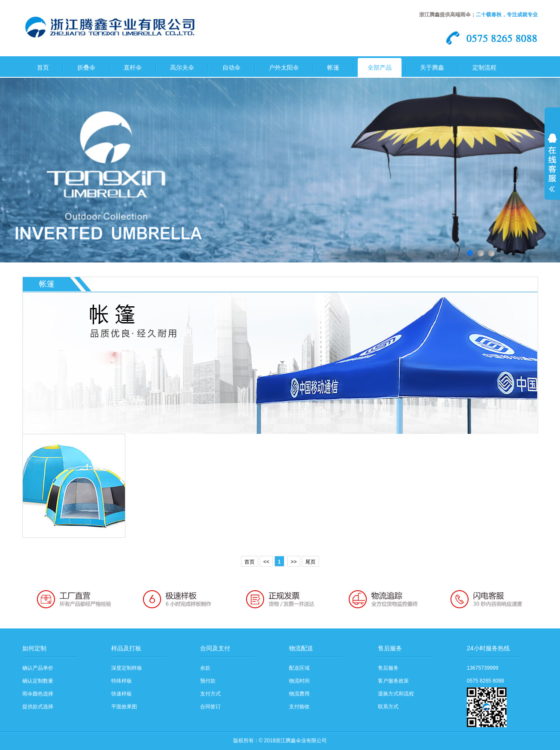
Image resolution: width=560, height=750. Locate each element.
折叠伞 (86, 67)
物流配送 (301, 648)
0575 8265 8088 (485, 681)
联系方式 (388, 707)
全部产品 (380, 67)
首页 (43, 67)
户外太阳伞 (284, 67)
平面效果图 (124, 707)
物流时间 (299, 681)
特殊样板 (122, 681)
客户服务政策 (393, 681)
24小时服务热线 (488, 648)
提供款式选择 (38, 707)
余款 (205, 668)
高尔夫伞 (182, 67)
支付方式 (210, 694)
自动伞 (231, 67)
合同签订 (210, 707)
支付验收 (299, 707)
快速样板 (122, 694)
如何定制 (34, 648)
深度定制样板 (127, 668)
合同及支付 (215, 648)
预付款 (208, 681)
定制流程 (484, 67)
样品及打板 (126, 648)
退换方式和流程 (396, 694)
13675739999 (482, 668)
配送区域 (299, 668)
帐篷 (333, 67)
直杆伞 (133, 67)
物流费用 (299, 694)
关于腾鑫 (432, 67)
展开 (552, 168)
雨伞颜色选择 (38, 694)
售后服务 (390, 648)
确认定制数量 (38, 681)
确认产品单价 (38, 668)
